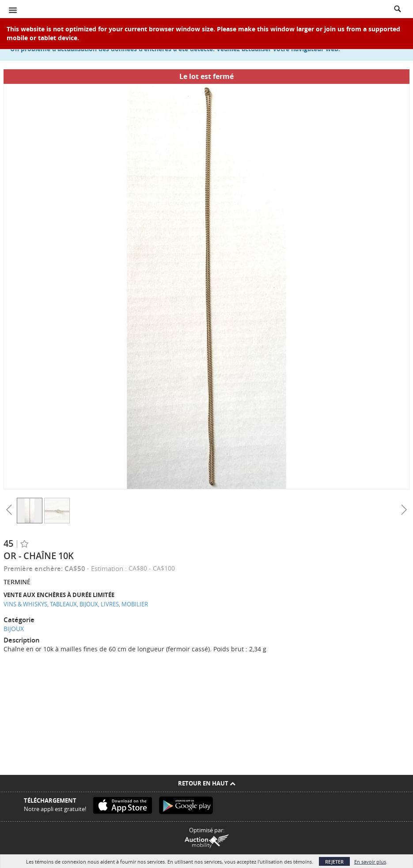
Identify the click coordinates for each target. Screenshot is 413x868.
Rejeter (334, 862)
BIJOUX (14, 629)
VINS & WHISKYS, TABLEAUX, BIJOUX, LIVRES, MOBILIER (76, 604)
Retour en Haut (207, 783)
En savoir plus (370, 862)
